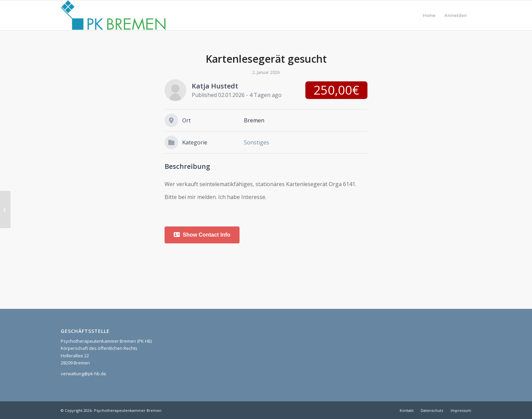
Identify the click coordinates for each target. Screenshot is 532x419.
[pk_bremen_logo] (113, 15)
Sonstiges (256, 142)
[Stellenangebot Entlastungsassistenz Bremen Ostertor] (5, 209)
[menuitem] (429, 15)
